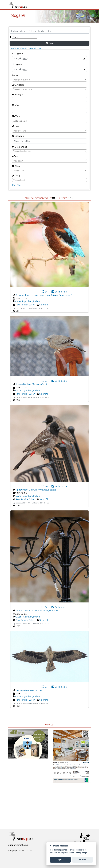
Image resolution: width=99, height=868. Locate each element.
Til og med (18, 64)
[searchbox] (50, 121)
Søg (49, 43)
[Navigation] (87, 5)
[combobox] (49, 80)
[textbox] (49, 80)
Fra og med (18, 54)
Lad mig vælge (81, 853)
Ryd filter (17, 185)
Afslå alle (83, 860)
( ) (62, 295)
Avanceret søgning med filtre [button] (25, 48)
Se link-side (59, 292)
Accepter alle (60, 860)
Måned (16, 75)
